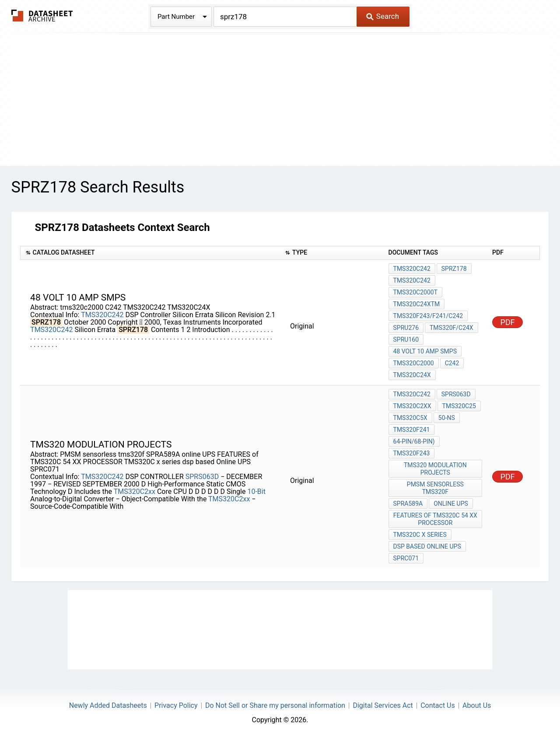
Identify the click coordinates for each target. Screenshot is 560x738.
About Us (477, 705)
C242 (452, 363)
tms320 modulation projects (435, 469)
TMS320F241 (412, 430)
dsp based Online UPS (427, 546)
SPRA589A (408, 504)
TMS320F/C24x (451, 328)
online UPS (451, 504)
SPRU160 (406, 339)
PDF (508, 322)
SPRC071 (406, 558)
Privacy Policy (176, 705)
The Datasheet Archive (42, 16)
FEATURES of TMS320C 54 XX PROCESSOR (435, 519)
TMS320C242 (102, 315)
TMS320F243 (412, 453)
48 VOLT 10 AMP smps (425, 351)
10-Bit (256, 491)
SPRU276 (406, 328)
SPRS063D (203, 477)
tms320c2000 (414, 363)
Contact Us (438, 705)
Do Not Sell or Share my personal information (275, 705)
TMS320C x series (420, 535)
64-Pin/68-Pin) (414, 441)
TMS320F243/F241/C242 (428, 316)
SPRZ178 (454, 269)
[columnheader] (150, 253)
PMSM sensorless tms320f (435, 488)
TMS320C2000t (415, 292)
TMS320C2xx (135, 491)
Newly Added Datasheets (108, 705)
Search (383, 16)
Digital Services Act (383, 705)
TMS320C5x (410, 418)
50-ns (447, 418)
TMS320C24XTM (417, 304)
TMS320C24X (412, 375)
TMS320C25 (459, 406)
